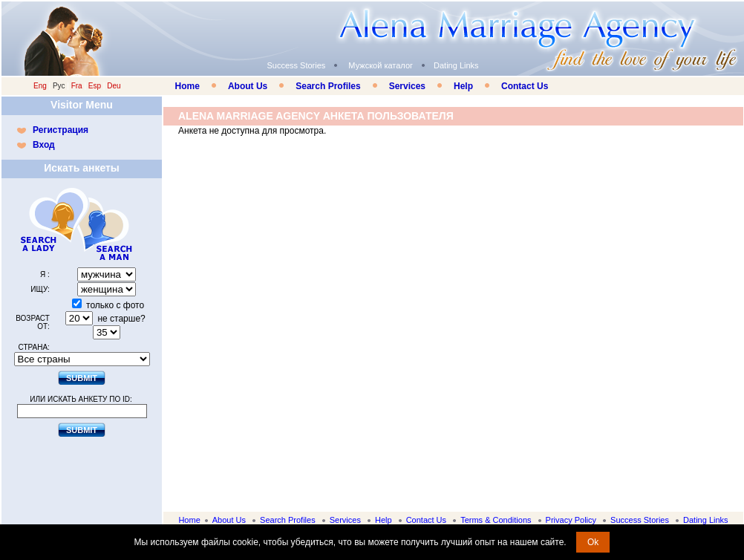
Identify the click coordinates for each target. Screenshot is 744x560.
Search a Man (111, 224)
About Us (248, 86)
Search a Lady (48, 224)
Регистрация (61, 130)
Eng (40, 86)
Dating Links (456, 65)
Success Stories (296, 65)
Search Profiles (328, 86)
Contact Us (525, 86)
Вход (44, 145)
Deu (114, 86)
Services (407, 86)
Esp (95, 86)
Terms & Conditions (496, 520)
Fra (77, 86)
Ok (593, 542)
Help (463, 86)
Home (187, 86)
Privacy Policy (571, 520)
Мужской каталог (381, 65)
